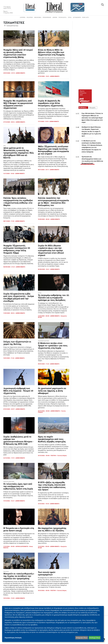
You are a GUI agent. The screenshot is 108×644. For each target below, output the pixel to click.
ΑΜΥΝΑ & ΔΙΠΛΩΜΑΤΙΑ (22, 546)
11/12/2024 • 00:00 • (9, 546)
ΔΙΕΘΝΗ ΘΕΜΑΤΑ (20, 73)
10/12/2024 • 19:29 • (9, 598)
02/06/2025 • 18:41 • (44, 269)
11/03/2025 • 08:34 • (10, 313)
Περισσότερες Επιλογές (13, 638)
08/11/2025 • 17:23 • (9, 221)
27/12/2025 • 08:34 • (10, 122)
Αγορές (92, 108)
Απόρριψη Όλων (82, 638)
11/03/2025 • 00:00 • (44, 316)
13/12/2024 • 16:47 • (9, 501)
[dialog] (53, 624)
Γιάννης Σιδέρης (62, 455)
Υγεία (70, 17)
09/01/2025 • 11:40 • (44, 364)
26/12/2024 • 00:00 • (44, 411)
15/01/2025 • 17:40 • (9, 358)
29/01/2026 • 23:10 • (10, 73)
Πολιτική (30, 17)
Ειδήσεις (83, 108)
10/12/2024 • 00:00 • (44, 590)
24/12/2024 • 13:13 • (9, 458)
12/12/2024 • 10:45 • (44, 504)
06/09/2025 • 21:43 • (10, 267)
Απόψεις (23, 17)
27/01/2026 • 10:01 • (44, 76)
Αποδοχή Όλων (95, 638)
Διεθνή (55, 17)
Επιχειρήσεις (47, 17)
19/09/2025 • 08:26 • (44, 219)
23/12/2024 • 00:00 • (44, 455)
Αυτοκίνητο (77, 17)
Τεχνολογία (62, 17)
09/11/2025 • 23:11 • (44, 170)
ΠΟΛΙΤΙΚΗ (53, 455)
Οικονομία (38, 17)
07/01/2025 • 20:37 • (10, 409)
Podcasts (85, 17)
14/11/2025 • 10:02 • (9, 173)
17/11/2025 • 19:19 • (44, 121)
